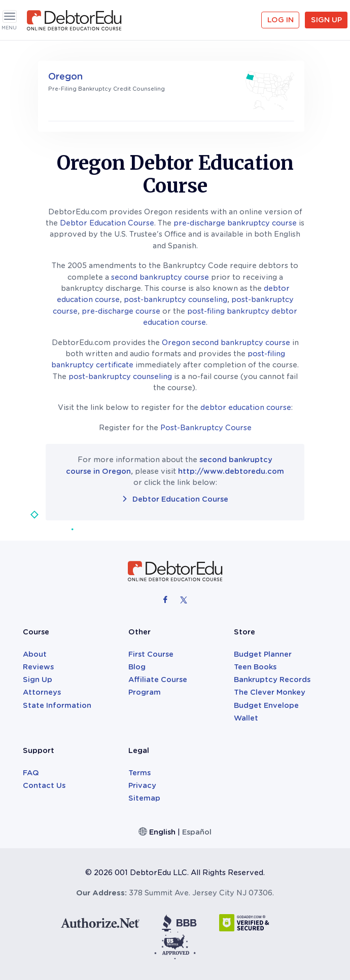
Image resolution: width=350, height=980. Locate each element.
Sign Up (326, 20)
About (35, 654)
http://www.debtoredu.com (231, 471)
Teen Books (255, 667)
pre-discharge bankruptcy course (235, 223)
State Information (57, 705)
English (162, 832)
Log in (281, 20)
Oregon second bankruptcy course (226, 343)
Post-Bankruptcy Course (206, 428)
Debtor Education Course (107, 223)
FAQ (31, 773)
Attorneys (42, 692)
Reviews (38, 667)
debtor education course (246, 407)
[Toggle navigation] (10, 16)
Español (197, 832)
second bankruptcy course (160, 277)
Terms (139, 773)
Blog (137, 667)
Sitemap (144, 798)
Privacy (142, 785)
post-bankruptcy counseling (176, 299)
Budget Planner (263, 654)
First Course (151, 654)
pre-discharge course (121, 311)
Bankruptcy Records (272, 680)
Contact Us (44, 785)
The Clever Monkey (270, 692)
